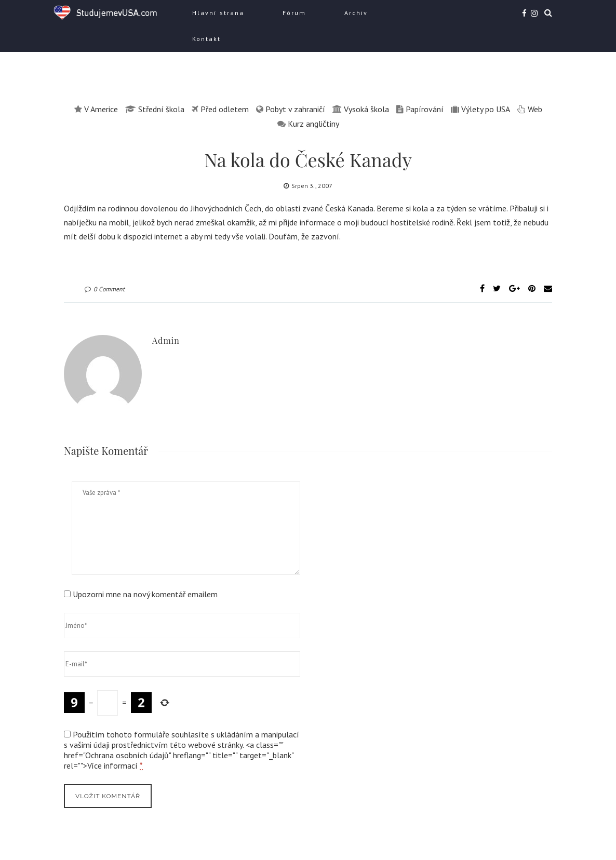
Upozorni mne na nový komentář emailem (145, 594)
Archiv (356, 13)
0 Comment (105, 289)
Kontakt (206, 39)
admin (166, 340)
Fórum (294, 13)
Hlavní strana (218, 13)
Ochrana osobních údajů (127, 755)
